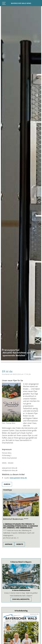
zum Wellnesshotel (21, 599)
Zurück (7, 484)
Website (20, 544)
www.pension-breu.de (18, 478)
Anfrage (9, 544)
